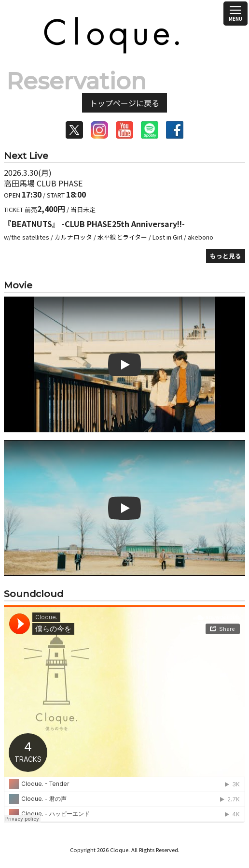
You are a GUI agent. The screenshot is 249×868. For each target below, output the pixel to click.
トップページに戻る (124, 103)
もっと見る (226, 256)
